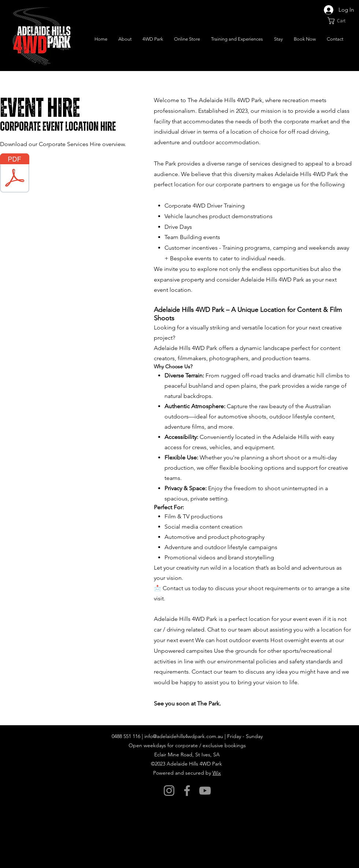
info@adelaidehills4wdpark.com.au (184, 736)
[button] (341, 21)
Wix (217, 773)
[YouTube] (205, 791)
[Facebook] (187, 791)
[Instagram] (169, 791)
